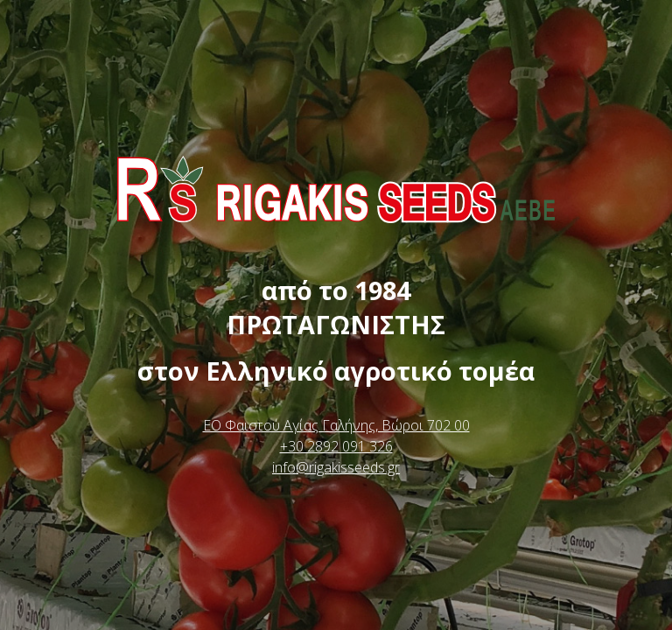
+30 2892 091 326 (336, 446)
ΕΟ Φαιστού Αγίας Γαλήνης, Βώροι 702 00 (336, 425)
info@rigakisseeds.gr (336, 467)
